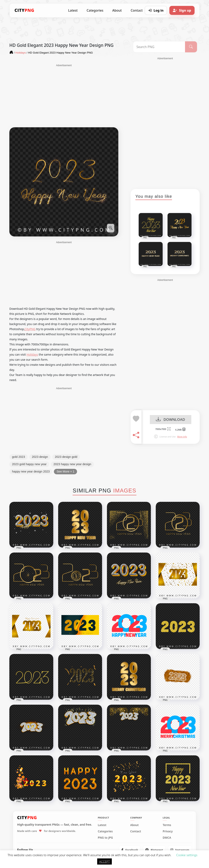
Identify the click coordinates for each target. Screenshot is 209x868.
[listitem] (130, 850)
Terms (167, 825)
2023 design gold (66, 457)
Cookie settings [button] (187, 855)
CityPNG (30, 329)
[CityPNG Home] (24, 10)
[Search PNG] (159, 47)
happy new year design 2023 (31, 471)
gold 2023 (19, 457)
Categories (95, 10)
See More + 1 (65, 471)
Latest (73, 10)
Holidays (32, 354)
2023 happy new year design (72, 464)
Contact (136, 831)
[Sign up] (182, 10)
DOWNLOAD (170, 420)
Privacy (168, 831)
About (117, 10)
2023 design (40, 457)
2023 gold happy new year (29, 464)
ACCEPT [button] (104, 861)
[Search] (191, 47)
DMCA (167, 838)
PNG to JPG (105, 838)
